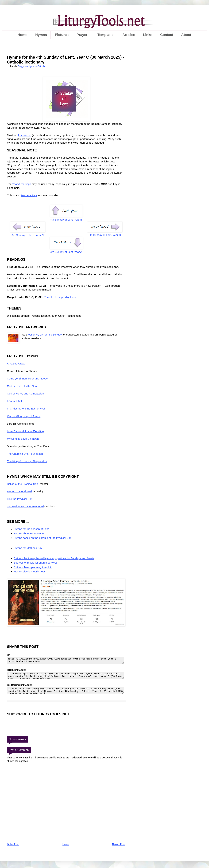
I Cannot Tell (14, 401)
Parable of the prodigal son (60, 297)
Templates (106, 35)
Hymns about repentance (29, 533)
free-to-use (25, 135)
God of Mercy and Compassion (25, 394)
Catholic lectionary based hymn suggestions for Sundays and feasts (54, 558)
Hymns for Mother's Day (28, 548)
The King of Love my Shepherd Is (27, 461)
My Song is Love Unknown (23, 439)
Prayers (83, 35)
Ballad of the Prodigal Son (22, 484)
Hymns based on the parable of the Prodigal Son (43, 538)
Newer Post (119, 844)
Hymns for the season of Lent (31, 529)
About (186, 35)
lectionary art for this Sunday (45, 335)
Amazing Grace (16, 364)
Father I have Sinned (19, 491)
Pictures (62, 35)
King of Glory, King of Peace (24, 416)
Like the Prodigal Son (20, 499)
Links (148, 35)
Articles (129, 35)
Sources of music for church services (36, 563)
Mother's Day (29, 195)
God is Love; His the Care (22, 386)
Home (22, 35)
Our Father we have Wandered (25, 506)
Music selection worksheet (29, 571)
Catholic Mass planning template (33, 567)
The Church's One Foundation (25, 454)
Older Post (13, 844)
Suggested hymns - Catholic (32, 66)
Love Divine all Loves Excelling (25, 431)
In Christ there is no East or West (27, 409)
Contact (167, 35)
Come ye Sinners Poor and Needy (27, 379)
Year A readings (22, 184)
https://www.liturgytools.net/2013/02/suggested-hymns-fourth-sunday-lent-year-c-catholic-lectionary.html (65, 661)
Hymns (41, 35)
